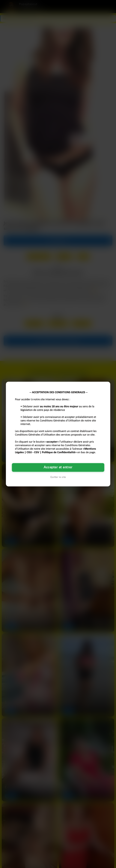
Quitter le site (58, 477)
